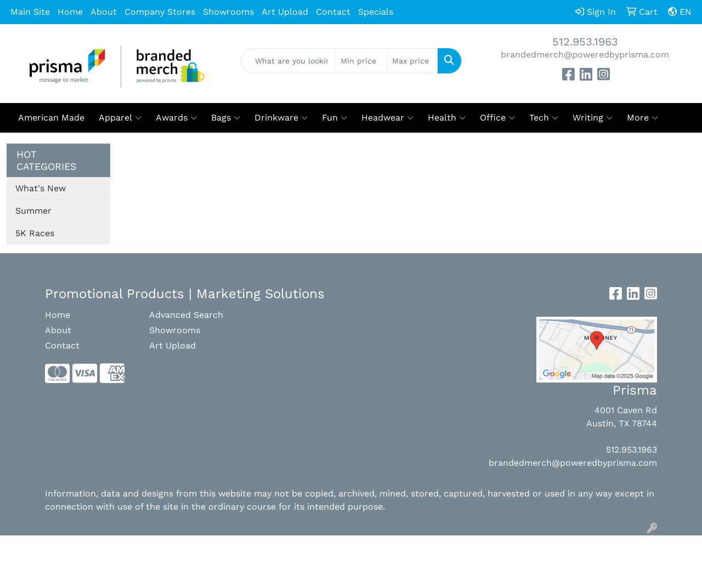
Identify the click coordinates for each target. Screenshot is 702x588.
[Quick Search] (288, 61)
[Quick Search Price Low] (361, 61)
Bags (226, 118)
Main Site (30, 12)
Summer (33, 211)
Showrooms (228, 12)
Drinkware (281, 118)
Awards (176, 118)
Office (497, 118)
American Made (51, 118)
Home (70, 12)
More (642, 118)
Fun (335, 118)
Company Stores (160, 12)
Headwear (387, 118)
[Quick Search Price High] (412, 61)
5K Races (35, 233)
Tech (544, 118)
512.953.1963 (585, 42)
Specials (376, 12)
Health (447, 118)
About (104, 12)
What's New (41, 188)
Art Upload (285, 12)
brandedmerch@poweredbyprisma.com (585, 55)
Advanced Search (186, 315)
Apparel (120, 118)
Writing (593, 118)
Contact (333, 12)
